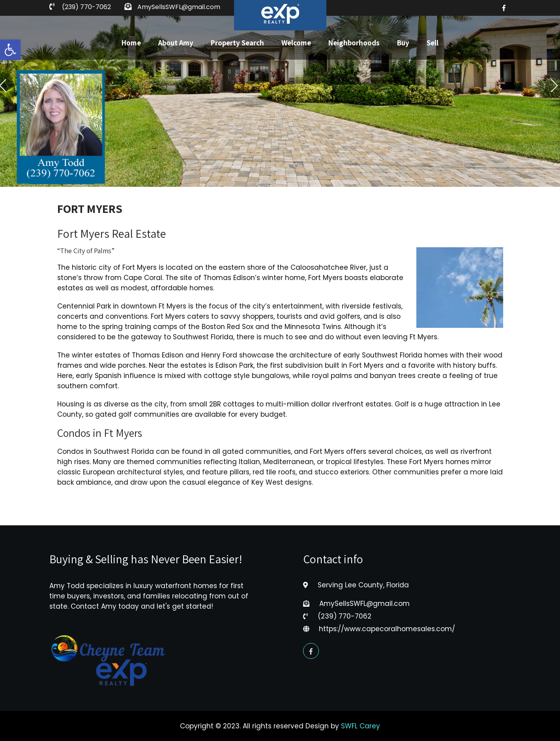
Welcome (296, 43)
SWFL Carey (361, 726)
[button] (10, 50)
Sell (433, 43)
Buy (403, 43)
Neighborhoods (354, 43)
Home (131, 43)
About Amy (176, 43)
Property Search (237, 43)
